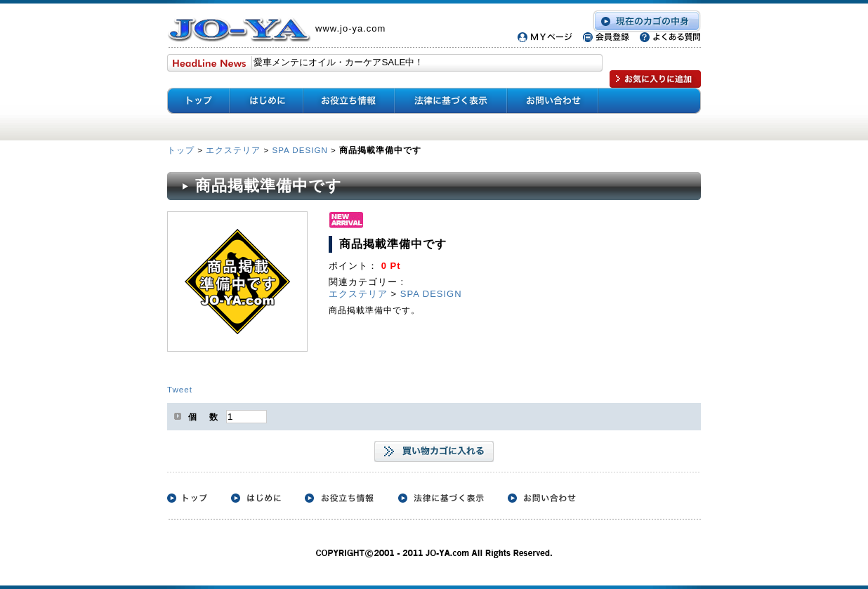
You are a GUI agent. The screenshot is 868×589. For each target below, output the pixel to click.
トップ (182, 150)
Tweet (180, 389)
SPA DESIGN (300, 150)
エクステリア (233, 150)
